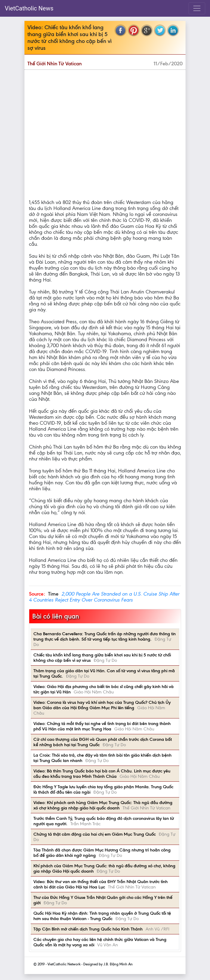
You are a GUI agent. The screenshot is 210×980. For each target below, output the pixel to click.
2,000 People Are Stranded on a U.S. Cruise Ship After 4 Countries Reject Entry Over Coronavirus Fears (104, 597)
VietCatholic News (29, 8)
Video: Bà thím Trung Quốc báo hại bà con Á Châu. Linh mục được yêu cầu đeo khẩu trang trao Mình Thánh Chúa (102, 774)
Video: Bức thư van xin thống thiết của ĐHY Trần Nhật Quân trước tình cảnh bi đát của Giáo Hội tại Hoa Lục (101, 884)
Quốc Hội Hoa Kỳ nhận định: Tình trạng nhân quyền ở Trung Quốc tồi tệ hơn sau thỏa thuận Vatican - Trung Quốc (102, 916)
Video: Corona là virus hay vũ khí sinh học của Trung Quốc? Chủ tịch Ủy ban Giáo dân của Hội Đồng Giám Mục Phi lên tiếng (102, 705)
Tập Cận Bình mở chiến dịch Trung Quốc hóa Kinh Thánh (88, 929)
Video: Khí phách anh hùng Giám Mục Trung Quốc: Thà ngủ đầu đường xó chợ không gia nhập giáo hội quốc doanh (103, 805)
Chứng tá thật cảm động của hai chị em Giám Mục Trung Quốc (95, 834)
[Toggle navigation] (197, 8)
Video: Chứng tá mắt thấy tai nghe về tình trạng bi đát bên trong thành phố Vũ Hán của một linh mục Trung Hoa (102, 726)
